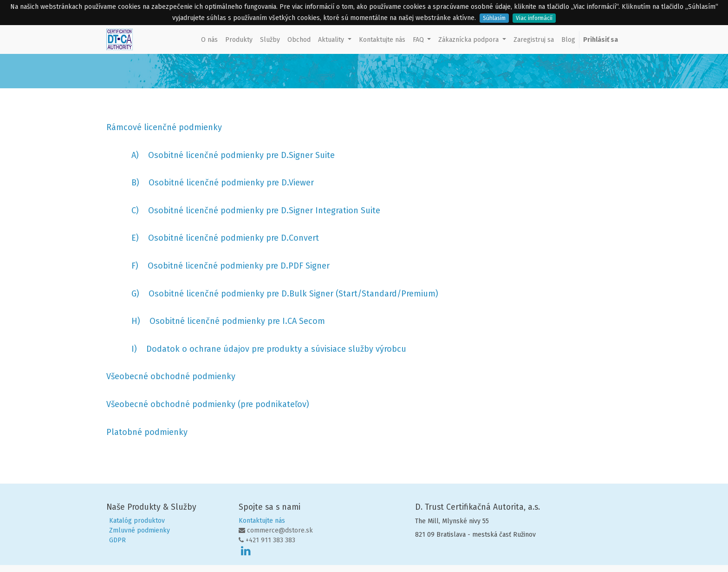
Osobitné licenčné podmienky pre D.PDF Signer (239, 266)
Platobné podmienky (147, 432)
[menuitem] (209, 40)
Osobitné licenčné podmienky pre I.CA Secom (237, 321)
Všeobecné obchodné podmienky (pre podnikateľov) (208, 404)
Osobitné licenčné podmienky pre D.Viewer (231, 183)
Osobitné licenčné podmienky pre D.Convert (234, 238)
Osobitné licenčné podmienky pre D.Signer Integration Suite (264, 210)
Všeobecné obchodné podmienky (172, 376)
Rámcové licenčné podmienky (164, 127)
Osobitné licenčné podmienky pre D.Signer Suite (241, 155)
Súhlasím (494, 18)
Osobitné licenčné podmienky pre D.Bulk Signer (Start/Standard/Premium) (293, 294)
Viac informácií (534, 18)
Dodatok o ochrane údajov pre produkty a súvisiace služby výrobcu (276, 349)
